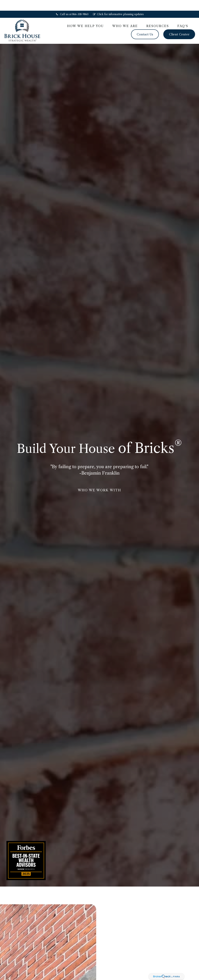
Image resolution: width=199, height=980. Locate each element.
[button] (85, 15)
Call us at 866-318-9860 (72, 4)
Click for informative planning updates (118, 4)
